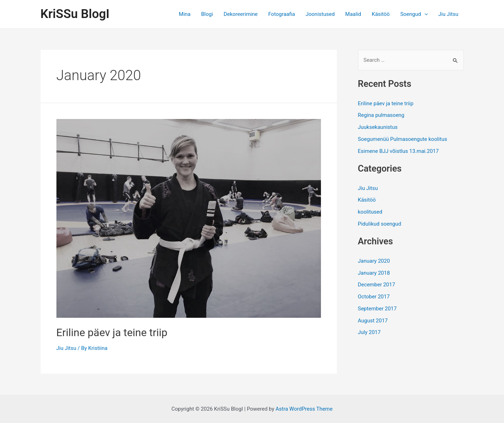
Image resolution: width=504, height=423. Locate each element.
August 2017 (373, 321)
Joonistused (320, 14)
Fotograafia (281, 14)
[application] (424, 14)
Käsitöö (381, 14)
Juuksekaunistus (378, 127)
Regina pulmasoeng (381, 115)
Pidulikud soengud (380, 224)
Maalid (353, 14)
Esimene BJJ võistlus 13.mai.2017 (398, 151)
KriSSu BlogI (75, 14)
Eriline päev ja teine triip (112, 332)
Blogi (207, 14)
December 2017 (377, 285)
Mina (185, 14)
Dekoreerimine (241, 14)
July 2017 (369, 332)
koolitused (370, 212)
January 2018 (374, 273)
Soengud (414, 14)
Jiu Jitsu (448, 14)
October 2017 (374, 297)
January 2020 (374, 261)
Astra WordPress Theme (304, 409)
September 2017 (377, 309)
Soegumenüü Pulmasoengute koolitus (403, 139)
